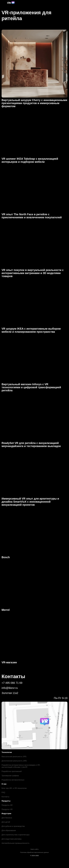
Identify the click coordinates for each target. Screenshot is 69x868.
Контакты (5, 797)
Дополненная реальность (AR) (14, 761)
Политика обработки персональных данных (34, 852)
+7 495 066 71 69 (12, 683)
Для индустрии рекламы (12, 839)
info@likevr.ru (10, 688)
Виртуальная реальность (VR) (14, 757)
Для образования (9, 830)
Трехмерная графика (10, 776)
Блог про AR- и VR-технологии (14, 788)
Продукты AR (7, 805)
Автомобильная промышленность (16, 843)
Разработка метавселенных (13, 780)
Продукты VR (7, 809)
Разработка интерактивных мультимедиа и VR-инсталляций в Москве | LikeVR (19, 766)
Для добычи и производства (13, 826)
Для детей (6, 822)
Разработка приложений (12, 771)
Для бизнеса (7, 818)
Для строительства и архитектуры (16, 835)
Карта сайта (34, 849)
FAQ (3, 792)
